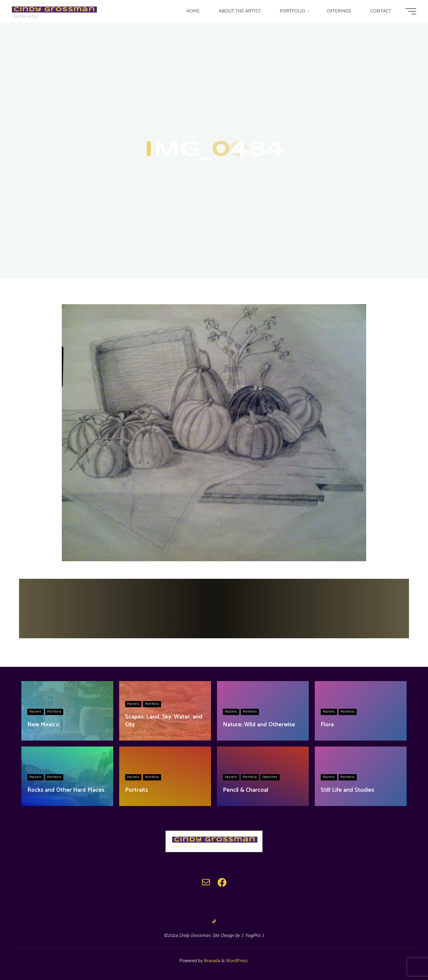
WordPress (237, 961)
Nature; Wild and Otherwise (259, 725)
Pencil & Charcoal (246, 790)
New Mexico (43, 725)
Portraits (137, 790)
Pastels (36, 712)
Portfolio (54, 712)
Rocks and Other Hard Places (66, 790)
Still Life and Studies (347, 790)
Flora (327, 725)
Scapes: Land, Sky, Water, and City (164, 721)
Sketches (270, 777)
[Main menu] (411, 11)
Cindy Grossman (54, 10)
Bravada (211, 961)
